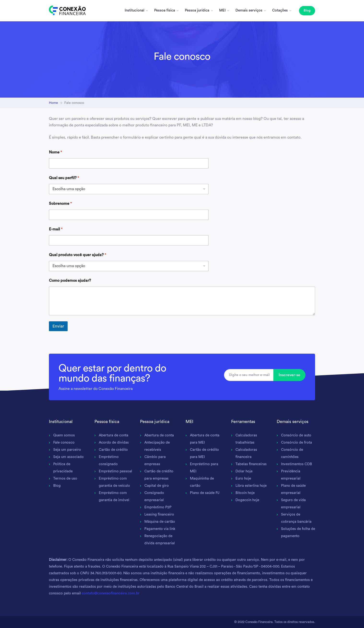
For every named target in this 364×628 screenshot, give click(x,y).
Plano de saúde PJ (205, 493)
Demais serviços (249, 10)
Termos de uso (65, 478)
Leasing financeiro (159, 514)
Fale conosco (64, 443)
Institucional (135, 10)
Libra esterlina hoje (251, 486)
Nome (56, 152)
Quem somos (64, 435)
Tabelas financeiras (251, 464)
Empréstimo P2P (158, 507)
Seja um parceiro (67, 450)
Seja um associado (68, 457)
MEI (222, 10)
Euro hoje (243, 478)
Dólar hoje (244, 471)
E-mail (56, 229)
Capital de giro (157, 486)
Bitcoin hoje (245, 493)
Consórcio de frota (296, 443)
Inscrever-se (289, 375)
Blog (307, 11)
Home (53, 103)
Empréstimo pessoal (115, 471)
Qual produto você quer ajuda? (78, 255)
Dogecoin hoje (247, 500)
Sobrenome (60, 204)
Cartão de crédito (113, 450)
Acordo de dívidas (114, 443)
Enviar (58, 326)
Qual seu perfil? (64, 178)
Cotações (280, 10)
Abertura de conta (114, 435)
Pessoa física (165, 10)
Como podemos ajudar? (70, 281)
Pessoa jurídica (197, 10)
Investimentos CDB (296, 464)
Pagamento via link (160, 529)
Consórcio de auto (296, 435)
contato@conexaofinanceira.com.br (111, 593)
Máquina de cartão (160, 522)
